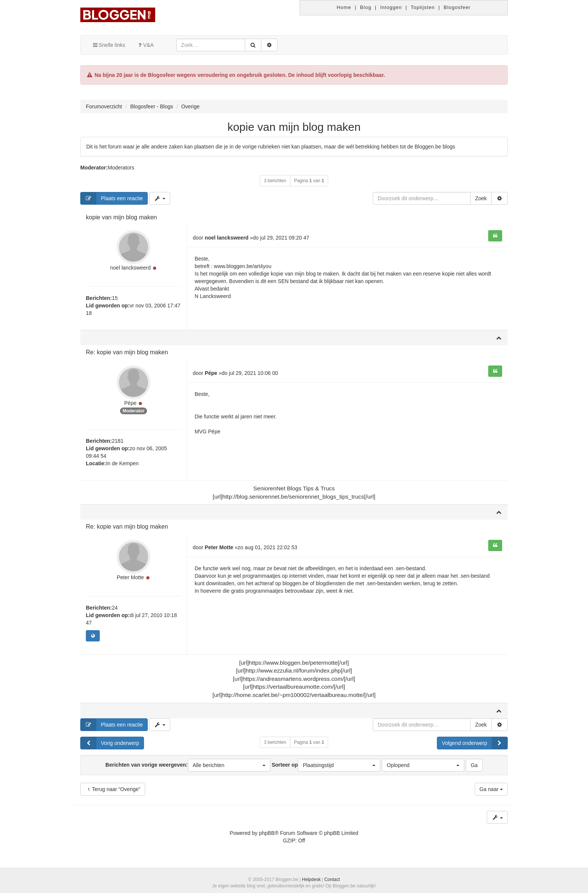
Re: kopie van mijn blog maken (127, 352)
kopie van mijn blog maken (294, 127)
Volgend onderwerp (475, 743)
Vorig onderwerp (110, 743)
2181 (118, 441)
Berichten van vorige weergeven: (188, 765)
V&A (145, 45)
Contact (332, 880)
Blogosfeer (457, 7)
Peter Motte (130, 577)
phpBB (267, 833)
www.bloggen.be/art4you (242, 266)
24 (115, 608)
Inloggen (391, 7)
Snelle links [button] (109, 45)
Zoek (481, 198)
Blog (366, 7)
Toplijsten (423, 7)
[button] (229, 765)
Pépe (130, 403)
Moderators (121, 168)
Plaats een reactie (112, 198)
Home (344, 7)
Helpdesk (311, 880)
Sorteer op (326, 765)
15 (115, 298)
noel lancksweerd (130, 268)
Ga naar (491, 789)
